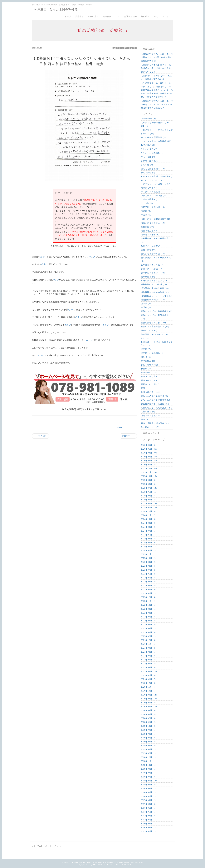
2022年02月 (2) (148, 636)
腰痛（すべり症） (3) (151, 377)
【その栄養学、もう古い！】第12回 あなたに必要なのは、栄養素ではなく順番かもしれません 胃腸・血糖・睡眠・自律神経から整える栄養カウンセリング (157, 90)
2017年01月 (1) (148, 820)
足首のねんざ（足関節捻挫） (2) (157, 408)
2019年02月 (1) (148, 753)
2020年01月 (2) (148, 722)
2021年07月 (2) (148, 656)
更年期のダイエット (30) (153, 273)
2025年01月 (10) (149, 508)
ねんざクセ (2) (148, 173)
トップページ (56, 846)
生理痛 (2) (146, 307)
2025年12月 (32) (149, 468)
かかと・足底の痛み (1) (152, 153)
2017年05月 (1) (148, 812)
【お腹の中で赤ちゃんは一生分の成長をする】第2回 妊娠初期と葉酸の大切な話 (157, 57)
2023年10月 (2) (148, 558)
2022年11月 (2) (148, 601)
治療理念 (80, 17)
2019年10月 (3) (148, 726)
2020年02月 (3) (148, 718)
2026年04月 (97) (149, 453)
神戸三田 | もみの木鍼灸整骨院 (56, 10)
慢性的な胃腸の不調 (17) (153, 254)
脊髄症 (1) (146, 369)
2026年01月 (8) (148, 465)
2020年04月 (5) (148, 710)
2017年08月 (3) (148, 804)
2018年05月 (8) (148, 785)
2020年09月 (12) (149, 695)
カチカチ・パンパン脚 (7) (153, 196)
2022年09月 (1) (148, 609)
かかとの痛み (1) (149, 149)
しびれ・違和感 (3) (150, 161)
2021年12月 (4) (148, 640)
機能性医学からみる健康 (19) (155, 292)
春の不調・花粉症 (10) (152, 269)
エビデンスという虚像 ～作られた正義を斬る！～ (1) (157, 186)
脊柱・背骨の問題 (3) (151, 365)
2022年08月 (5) (148, 613)
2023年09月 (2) (148, 562)
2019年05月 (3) (148, 746)
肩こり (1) (146, 357)
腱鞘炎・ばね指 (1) (150, 384)
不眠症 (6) (146, 211)
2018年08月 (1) (148, 773)
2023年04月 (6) (148, 582)
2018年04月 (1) (148, 788)
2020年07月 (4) (148, 703)
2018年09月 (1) (148, 769)
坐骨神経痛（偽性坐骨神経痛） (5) (156, 240)
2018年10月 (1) (148, 765)
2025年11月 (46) (149, 472)
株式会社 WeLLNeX (83, 862)
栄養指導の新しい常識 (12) (154, 284)
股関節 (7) (146, 349)
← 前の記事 (41, 436)
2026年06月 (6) (148, 445)
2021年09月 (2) (148, 648)
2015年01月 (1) (148, 831)
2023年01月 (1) (148, 593)
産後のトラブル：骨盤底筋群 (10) (155, 317)
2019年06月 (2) (148, 742)
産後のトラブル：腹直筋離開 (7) (157, 311)
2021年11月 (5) (148, 644)
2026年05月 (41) (149, 449)
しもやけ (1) (147, 165)
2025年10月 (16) (149, 476)
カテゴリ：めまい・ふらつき (125, 48)
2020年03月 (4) (148, 714)
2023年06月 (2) (148, 574)
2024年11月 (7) (148, 515)
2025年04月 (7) (148, 496)
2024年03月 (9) (148, 543)
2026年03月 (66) (149, 457)
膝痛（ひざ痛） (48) (151, 392)
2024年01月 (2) (148, 550)
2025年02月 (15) (149, 504)
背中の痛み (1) (148, 361)
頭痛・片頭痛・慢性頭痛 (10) (155, 423)
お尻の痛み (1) (148, 145)
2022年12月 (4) (148, 597)
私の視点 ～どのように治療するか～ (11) (157, 344)
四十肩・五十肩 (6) (150, 235)
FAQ (156, 17)
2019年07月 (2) (148, 738)
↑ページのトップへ (40, 846)
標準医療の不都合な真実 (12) (155, 288)
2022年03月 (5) (148, 632)
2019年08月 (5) (148, 734)
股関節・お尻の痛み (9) (152, 353)
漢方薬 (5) (146, 304)
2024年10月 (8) (148, 519)
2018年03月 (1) (148, 792)
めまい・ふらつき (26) (152, 180)
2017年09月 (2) (148, 800)
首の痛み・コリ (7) (150, 427)
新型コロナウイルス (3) (152, 265)
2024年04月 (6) (148, 539)
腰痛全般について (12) (152, 373)
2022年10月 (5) (148, 605)
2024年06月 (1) (148, 535)
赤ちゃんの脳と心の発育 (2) (154, 396)
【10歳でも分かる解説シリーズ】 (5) (155, 124)
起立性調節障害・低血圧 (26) (155, 404)
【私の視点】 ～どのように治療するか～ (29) (157, 132)
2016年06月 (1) (148, 824)
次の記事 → (128, 436)
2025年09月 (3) (148, 480)
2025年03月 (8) (148, 500)
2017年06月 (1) (148, 808)
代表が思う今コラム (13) (153, 223)
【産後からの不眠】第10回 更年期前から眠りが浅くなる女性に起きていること (157, 68)
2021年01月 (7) (148, 679)
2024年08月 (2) (148, 527)
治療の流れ (93, 17)
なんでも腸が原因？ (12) (153, 169)
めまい (43, 257)
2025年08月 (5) (148, 484)
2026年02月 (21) (149, 461)
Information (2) (148, 119)
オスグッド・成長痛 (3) (152, 192)
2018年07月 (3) (148, 777)
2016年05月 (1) (148, 828)
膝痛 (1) (145, 388)
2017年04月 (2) (148, 816)
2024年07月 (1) (148, 531)
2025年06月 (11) (149, 492)
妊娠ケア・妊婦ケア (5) (152, 246)
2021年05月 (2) (148, 664)
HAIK (129, 865)
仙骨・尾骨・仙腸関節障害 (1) (155, 219)
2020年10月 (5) (148, 691)
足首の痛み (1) (148, 412)
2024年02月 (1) (148, 547)
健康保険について (111, 17)
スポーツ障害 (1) (149, 199)
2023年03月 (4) (148, 585)
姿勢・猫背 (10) (149, 250)
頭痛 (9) (145, 419)
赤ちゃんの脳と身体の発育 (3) (155, 400)
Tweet (119, 428)
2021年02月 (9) (148, 675)
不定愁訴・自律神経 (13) (153, 207)
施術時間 (145, 17)
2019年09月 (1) (148, 730)
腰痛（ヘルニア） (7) (151, 380)
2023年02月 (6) (148, 589)
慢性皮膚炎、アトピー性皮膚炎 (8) (156, 259)
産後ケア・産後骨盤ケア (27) (155, 327)
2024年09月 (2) (148, 523)
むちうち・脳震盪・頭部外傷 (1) (157, 176)
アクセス (167, 17)
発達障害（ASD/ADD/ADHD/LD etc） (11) (157, 336)
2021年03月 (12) (149, 671)
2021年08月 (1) (148, 652)
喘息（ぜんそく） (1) (151, 231)
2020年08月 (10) (149, 699)
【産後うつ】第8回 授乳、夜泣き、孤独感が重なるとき (156, 77)
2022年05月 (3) (148, 625)
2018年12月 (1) (148, 757)
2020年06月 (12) (149, 706)
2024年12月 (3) (148, 511)
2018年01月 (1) (148, 796)
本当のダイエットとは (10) (154, 281)
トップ (68, 17)
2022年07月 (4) (148, 617)
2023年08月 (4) (148, 566)
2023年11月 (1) (148, 554)
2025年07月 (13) (149, 488)
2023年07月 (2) (148, 570)
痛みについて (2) (149, 330)
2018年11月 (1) (148, 761)
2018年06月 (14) (149, 781)
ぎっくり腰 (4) (148, 157)
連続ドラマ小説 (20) (151, 416)
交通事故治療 (130, 17)
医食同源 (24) (147, 227)
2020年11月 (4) (148, 687)
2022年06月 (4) (148, 621)
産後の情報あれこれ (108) (153, 323)
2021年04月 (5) (148, 667)
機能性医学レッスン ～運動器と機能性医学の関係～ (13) (157, 298)
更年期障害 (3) (148, 277)
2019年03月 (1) (148, 749)
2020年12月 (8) (148, 683)
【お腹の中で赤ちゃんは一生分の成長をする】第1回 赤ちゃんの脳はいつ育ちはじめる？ (157, 104)
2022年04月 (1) (148, 628)
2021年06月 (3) (148, 660)
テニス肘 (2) (147, 203)
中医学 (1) (146, 215)
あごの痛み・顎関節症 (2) (153, 137)
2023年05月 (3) (148, 578)
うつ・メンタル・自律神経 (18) (156, 141)
